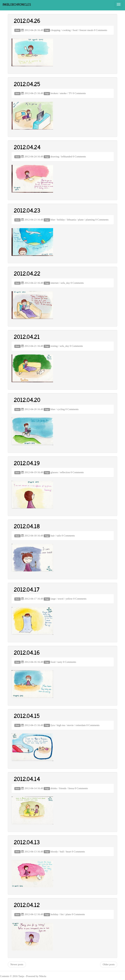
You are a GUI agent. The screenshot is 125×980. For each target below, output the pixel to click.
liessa (71, 788)
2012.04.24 (27, 147)
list (62, 914)
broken (54, 93)
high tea (61, 725)
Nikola (43, 976)
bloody (54, 852)
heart (68, 852)
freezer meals (86, 30)
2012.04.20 (27, 400)
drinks (54, 788)
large (53, 599)
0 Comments (101, 30)
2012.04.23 (27, 210)
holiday (61, 220)
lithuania (71, 220)
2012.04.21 (27, 336)
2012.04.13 (27, 842)
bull (62, 852)
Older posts (109, 964)
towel (61, 599)
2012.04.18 (27, 526)
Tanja (21, 976)
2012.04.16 (27, 652)
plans (68, 914)
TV (70, 93)
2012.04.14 (27, 779)
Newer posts (17, 964)
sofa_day (65, 283)
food (75, 30)
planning (90, 220)
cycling (61, 409)
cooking (66, 30)
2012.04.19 (27, 463)
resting (54, 346)
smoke (63, 93)
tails (59, 536)
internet (55, 283)
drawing (55, 157)
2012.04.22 (27, 273)
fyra (53, 725)
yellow (69, 599)
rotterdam (81, 725)
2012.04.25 (27, 84)
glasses (54, 472)
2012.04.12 (27, 905)
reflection (65, 472)
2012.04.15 (27, 716)
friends (63, 788)
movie (70, 725)
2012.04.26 (27, 20)
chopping (55, 30)
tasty (60, 662)
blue (53, 220)
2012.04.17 (27, 589)
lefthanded (67, 157)
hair (53, 536)
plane (81, 220)
